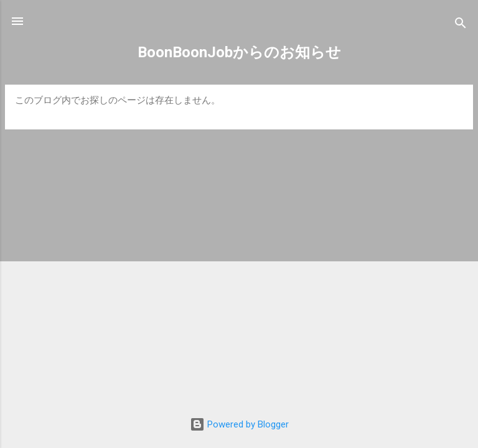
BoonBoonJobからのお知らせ (239, 52)
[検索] (461, 25)
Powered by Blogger (239, 424)
